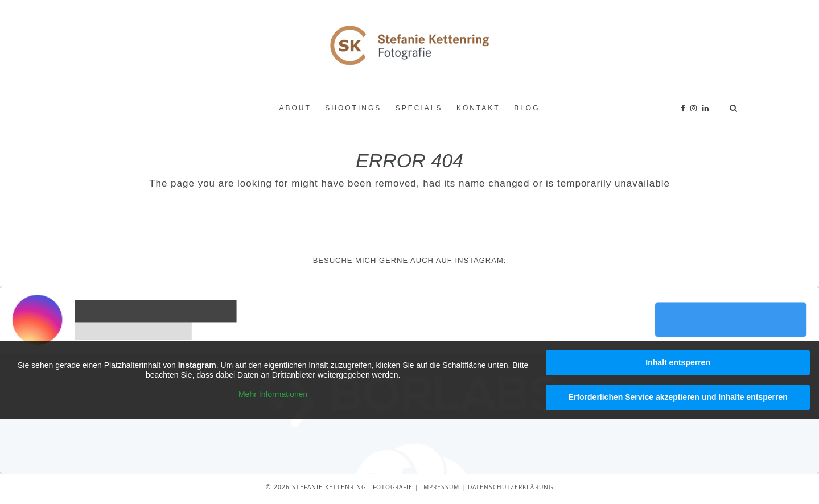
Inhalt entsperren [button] (678, 362)
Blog (527, 108)
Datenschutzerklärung (511, 488)
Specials (419, 108)
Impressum (440, 488)
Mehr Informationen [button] (273, 394)
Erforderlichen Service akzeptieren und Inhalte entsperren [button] (678, 397)
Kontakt (478, 108)
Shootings (353, 108)
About (295, 108)
